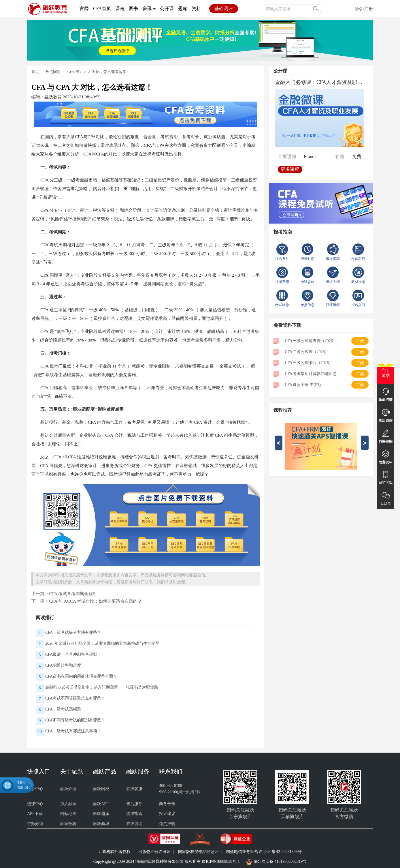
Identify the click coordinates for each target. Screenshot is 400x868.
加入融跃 (68, 804)
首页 (35, 72)
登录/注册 (364, 9)
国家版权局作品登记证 (198, 852)
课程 (120, 9)
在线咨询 (134, 824)
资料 (196, 9)
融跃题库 (101, 814)
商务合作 (167, 804)
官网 (84, 9)
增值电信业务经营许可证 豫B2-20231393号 (264, 852)
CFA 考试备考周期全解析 (73, 594)
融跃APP (101, 804)
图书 (133, 9)
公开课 (167, 9)
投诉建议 (167, 814)
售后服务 (134, 804)
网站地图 (68, 814)
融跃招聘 (68, 824)
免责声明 (167, 824)
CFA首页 (102, 9)
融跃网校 (101, 789)
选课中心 (35, 804)
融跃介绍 (68, 789)
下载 (360, 341)
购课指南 (134, 814)
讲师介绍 (35, 824)
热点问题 (53, 72)
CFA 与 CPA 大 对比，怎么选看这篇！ (99, 72)
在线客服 (134, 789)
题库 (183, 9)
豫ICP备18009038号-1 (221, 862)
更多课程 (291, 168)
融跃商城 (101, 824)
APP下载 (35, 814)
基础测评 (224, 9)
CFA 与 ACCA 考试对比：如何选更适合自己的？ (95, 601)
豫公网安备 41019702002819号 (280, 862)
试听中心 (35, 789)
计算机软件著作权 (114, 852)
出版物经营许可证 (154, 852)
